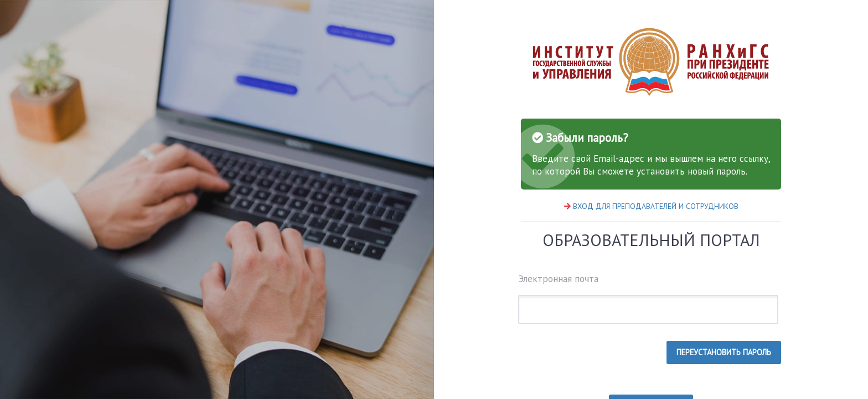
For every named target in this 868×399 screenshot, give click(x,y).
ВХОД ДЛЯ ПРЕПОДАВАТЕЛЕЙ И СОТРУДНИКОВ (656, 206)
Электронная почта (648, 298)
